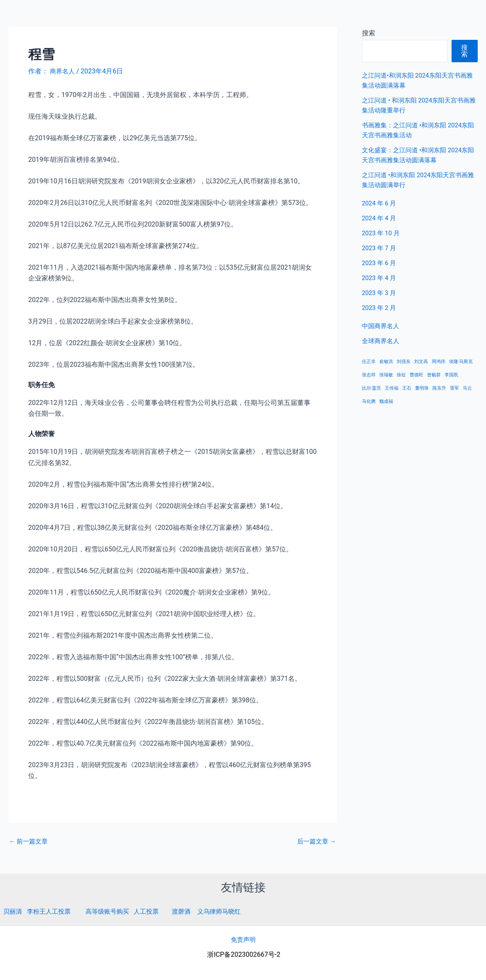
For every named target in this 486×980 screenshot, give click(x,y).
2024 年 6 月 (380, 203)
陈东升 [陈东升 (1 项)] (439, 388)
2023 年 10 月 (382, 233)
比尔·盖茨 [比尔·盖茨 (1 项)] (372, 388)
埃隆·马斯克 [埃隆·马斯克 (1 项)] (461, 362)
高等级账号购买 (113, 911)
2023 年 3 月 (380, 293)
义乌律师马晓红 (230, 911)
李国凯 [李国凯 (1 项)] (451, 375)
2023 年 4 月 (380, 278)
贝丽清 (13, 911)
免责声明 (243, 939)
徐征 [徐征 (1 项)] (401, 375)
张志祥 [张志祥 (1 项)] (369, 375)
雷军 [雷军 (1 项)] (454, 388)
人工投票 (154, 911)
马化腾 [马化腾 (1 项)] (369, 401)
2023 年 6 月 (380, 263)
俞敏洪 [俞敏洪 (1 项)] (386, 362)
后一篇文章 (315, 841)
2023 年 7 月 (380, 248)
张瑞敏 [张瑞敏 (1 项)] (386, 375)
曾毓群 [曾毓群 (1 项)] (434, 375)
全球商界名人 (445, 16)
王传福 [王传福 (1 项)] (392, 388)
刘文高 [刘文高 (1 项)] (421, 362)
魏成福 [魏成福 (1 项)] (386, 401)
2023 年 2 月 (380, 308)
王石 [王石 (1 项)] (407, 388)
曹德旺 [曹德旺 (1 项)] (416, 375)
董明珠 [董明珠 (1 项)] (422, 388)
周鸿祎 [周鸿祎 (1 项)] (438, 362)
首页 (352, 16)
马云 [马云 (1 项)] (467, 388)
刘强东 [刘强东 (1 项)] (404, 362)
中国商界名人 (392, 16)
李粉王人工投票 (51, 911)
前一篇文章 (30, 841)
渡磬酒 (190, 911)
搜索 (465, 51)
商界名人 (36, 16)
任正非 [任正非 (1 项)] (369, 362)
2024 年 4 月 (380, 218)
